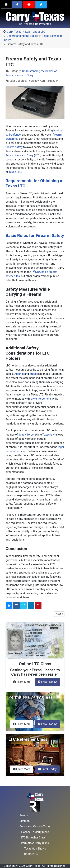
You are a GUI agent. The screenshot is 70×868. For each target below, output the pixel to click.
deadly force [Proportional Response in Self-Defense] (26, 435)
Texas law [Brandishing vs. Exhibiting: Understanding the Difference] (48, 435)
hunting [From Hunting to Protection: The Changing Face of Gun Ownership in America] (58, 130)
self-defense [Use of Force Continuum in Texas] (13, 135)
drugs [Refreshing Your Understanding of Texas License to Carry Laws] (33, 374)
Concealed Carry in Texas (35, 826)
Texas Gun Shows (35, 849)
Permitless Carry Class (35, 843)
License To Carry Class (35, 832)
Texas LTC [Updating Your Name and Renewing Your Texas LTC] (15, 172)
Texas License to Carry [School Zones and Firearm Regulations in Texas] (19, 155)
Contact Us (31, 854)
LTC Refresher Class (33, 838)
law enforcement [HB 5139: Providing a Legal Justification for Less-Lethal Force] (41, 399)
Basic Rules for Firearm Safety (35, 235)
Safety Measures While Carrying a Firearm (28, 292)
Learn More (23, 682)
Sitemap (25, 821)
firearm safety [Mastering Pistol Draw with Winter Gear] (14, 147)
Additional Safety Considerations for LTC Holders (28, 353)
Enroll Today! (47, 682)
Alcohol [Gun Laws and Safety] (19, 374)
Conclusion (16, 549)
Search (24, 815)
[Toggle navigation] (6, 5)
